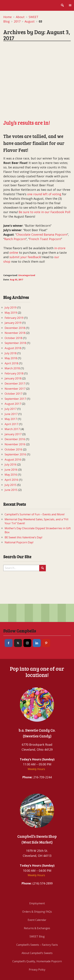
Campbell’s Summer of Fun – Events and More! (35, 489)
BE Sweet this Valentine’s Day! (23, 512)
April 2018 (11, 338)
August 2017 (13, 379)
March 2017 (12, 404)
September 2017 (15, 374)
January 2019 (13, 298)
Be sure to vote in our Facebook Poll (44, 187)
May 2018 (11, 333)
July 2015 (11, 460)
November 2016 (15, 419)
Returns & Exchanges (37, 903)
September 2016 (15, 429)
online (14, 228)
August (30, 21)
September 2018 (15, 318)
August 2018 (13, 323)
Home (7, 17)
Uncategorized (27, 250)
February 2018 (14, 348)
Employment (37, 878)
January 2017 (13, 409)
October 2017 (14, 369)
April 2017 (11, 399)
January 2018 (13, 353)
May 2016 (11, 450)
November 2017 (15, 364)
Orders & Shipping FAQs (37, 887)
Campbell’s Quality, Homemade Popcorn (37, 936)
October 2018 (14, 313)
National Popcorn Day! (19, 517)
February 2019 (14, 293)
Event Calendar (37, 895)
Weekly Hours (36, 744)
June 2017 (11, 389)
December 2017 (15, 358)
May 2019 (11, 288)
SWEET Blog (37, 911)
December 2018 (15, 303)
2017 (17, 21)
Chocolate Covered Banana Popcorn (42, 210)
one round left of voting (44, 169)
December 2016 (15, 414)
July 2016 (11, 439)
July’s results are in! (27, 98)
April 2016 (11, 455)
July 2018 (11, 328)
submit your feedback (25, 232)
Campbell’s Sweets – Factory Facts (37, 920)
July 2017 (11, 384)
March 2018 (12, 343)
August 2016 (13, 434)
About (20, 17)
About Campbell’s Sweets (37, 928)
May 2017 (11, 394)
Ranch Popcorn (15, 214)
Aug (12, 255)
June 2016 (11, 445)
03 (16, 255)
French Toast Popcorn (45, 214)
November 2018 (15, 308)
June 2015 (11, 465)
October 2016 (14, 424)
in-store (60, 223)
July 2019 (11, 283)
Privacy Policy (37, 945)
